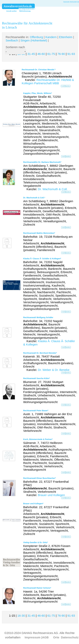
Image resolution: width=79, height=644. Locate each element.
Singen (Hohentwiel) (34, 40)
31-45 (31, 54)
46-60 (41, 54)
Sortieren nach (15, 47)
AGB (45, 637)
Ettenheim (66, 37)
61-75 (51, 54)
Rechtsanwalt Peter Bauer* (36, 411)
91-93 (71, 54)
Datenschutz (70, 637)
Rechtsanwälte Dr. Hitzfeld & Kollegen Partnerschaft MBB (48, 82)
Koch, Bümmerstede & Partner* (38, 439)
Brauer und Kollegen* (33, 504)
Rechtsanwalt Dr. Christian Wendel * (39, 70)
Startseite (66, 2)
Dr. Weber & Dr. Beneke (54, 370)
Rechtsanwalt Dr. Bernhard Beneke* (40, 353)
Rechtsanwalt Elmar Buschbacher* (39, 478)
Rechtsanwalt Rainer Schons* (37, 588)
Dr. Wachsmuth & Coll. (53, 189)
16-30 (21, 616)
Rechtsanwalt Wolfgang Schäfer (38, 317)
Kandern (51, 37)
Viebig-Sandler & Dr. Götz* (36, 542)
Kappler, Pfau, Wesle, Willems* (38, 93)
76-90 (61, 54)
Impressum (32, 637)
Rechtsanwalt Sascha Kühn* (36, 378)
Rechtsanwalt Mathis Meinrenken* (39, 233)
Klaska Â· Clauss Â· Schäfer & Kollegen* (42, 259)
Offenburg (36, 37)
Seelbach (12, 40)
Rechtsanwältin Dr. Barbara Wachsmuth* (42, 162)
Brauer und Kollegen (51, 495)
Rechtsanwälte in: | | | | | (40, 39)
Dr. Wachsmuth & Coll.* (34, 198)
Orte (56, 637)
